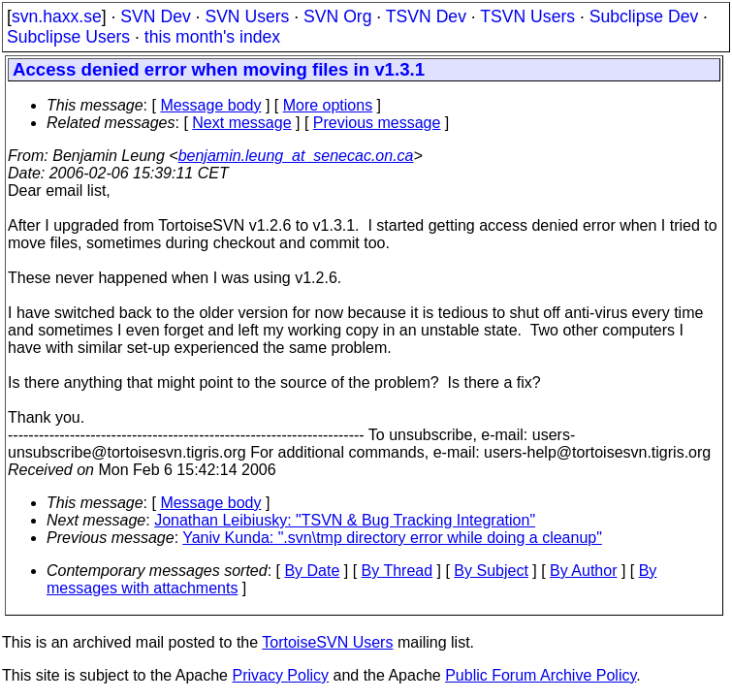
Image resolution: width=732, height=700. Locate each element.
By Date (312, 571)
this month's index (212, 37)
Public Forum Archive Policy (541, 675)
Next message (241, 123)
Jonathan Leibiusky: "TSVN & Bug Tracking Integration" (345, 520)
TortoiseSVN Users (327, 642)
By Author (583, 571)
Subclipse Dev (644, 16)
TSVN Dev (426, 16)
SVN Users (247, 16)
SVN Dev (155, 16)
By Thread (398, 571)
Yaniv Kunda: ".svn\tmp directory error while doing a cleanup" (392, 538)
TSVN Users (527, 16)
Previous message (377, 123)
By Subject (491, 571)
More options (328, 105)
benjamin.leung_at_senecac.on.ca (296, 156)
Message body (210, 105)
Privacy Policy (280, 675)
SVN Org (337, 16)
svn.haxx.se (57, 16)
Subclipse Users (68, 37)
